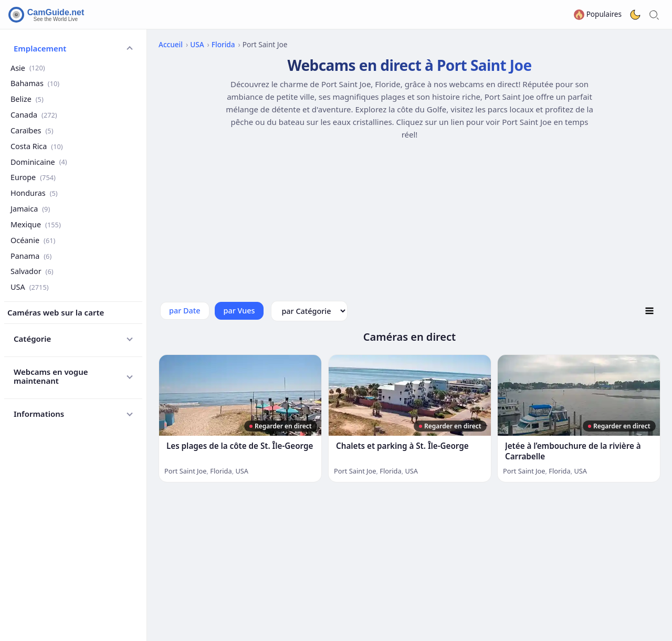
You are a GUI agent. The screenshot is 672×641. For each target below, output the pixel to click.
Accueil (171, 44)
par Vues (239, 311)
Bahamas (35, 83)
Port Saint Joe (186, 471)
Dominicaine (39, 162)
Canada (34, 115)
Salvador (32, 271)
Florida (223, 44)
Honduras (34, 193)
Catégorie (32, 339)
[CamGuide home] (48, 15)
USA (30, 287)
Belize (27, 99)
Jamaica (30, 209)
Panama (31, 256)
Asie (28, 68)
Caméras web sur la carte (56, 312)
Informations (39, 414)
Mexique (36, 224)
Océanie (33, 240)
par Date (185, 311)
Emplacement (40, 48)
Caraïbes (32, 130)
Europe (33, 177)
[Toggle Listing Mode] (649, 311)
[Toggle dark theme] (635, 15)
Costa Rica (37, 146)
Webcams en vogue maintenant (51, 376)
